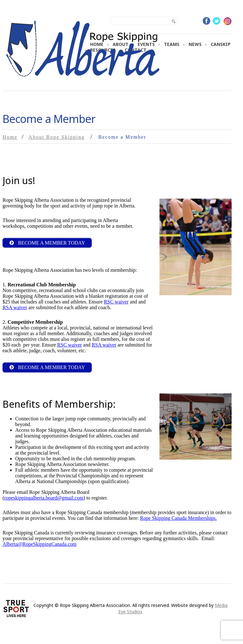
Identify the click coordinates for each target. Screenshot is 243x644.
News (195, 44)
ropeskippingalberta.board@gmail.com (44, 498)
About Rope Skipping (57, 137)
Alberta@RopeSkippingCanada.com (40, 544)
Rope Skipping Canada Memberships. (179, 518)
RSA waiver (15, 307)
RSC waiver (116, 302)
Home (10, 137)
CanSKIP (221, 44)
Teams (172, 44)
